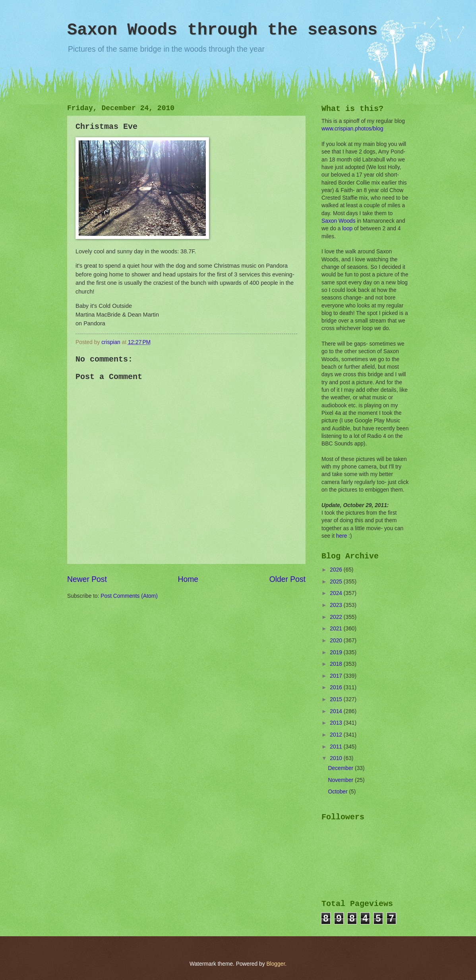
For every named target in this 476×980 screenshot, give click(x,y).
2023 (337, 605)
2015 (337, 699)
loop (347, 228)
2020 (337, 641)
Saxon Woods (339, 221)
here (342, 536)
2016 (337, 687)
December (342, 768)
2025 (337, 582)
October (339, 792)
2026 (337, 570)
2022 (337, 617)
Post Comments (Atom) (129, 596)
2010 (337, 758)
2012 (337, 735)
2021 (337, 629)
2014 (337, 711)
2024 (337, 593)
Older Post (287, 579)
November (342, 780)
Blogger (276, 964)
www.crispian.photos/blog (352, 129)
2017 (337, 676)
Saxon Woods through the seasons (222, 30)
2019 (337, 652)
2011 (337, 747)
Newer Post (87, 579)
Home (188, 579)
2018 (337, 664)
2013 (337, 723)
